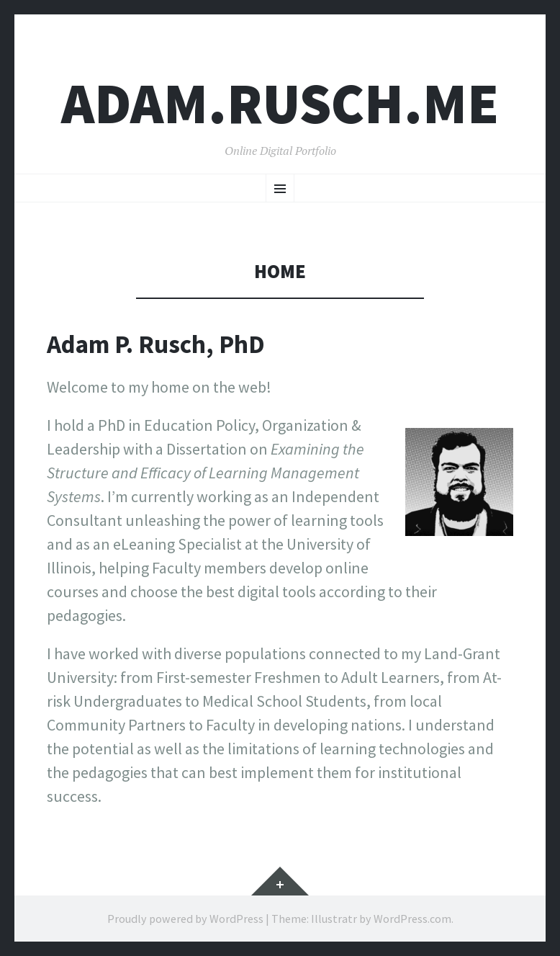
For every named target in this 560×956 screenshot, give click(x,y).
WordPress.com (412, 919)
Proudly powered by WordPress (185, 919)
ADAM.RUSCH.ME (280, 103)
